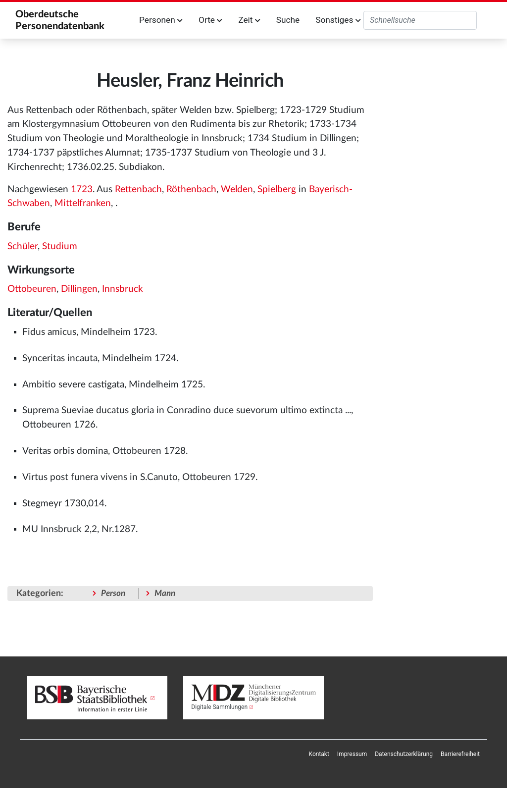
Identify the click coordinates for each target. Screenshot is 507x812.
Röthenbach (191, 189)
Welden (237, 189)
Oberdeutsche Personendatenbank (60, 20)
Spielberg (277, 189)
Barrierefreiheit (460, 754)
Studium (60, 246)
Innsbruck (123, 289)
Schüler (23, 246)
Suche (288, 20)
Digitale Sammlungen (219, 707)
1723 (82, 189)
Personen (161, 20)
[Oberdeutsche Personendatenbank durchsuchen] (420, 20)
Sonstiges (338, 20)
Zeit (249, 20)
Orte (210, 20)
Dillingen (79, 289)
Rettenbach (138, 189)
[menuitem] (319, 754)
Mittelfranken (83, 203)
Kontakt (319, 754)
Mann (165, 593)
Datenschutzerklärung (404, 754)
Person (113, 593)
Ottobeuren (32, 289)
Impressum (352, 754)
